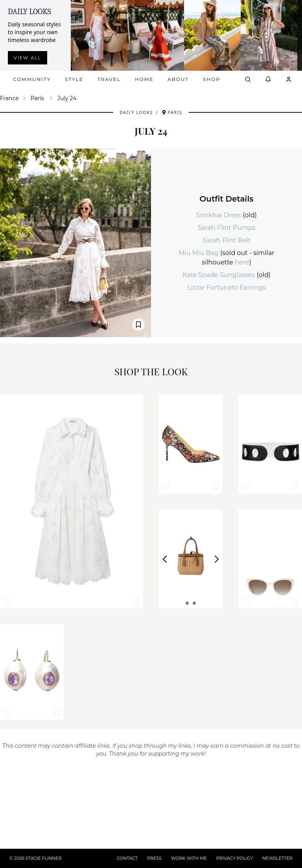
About (178, 79)
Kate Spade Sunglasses (220, 275)
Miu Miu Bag (199, 253)
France (9, 98)
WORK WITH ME (189, 858)
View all (28, 58)
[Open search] (248, 79)
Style (74, 79)
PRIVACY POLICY (235, 858)
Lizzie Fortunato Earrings (226, 287)
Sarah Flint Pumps (226, 228)
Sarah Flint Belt (226, 240)
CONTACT (127, 858)
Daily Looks (136, 112)
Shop (212, 79)
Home (144, 79)
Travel (109, 79)
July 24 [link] (67, 98)
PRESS (154, 858)
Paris (37, 98)
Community (32, 79)
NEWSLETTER (277, 858)
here (242, 262)
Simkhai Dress (219, 215)
